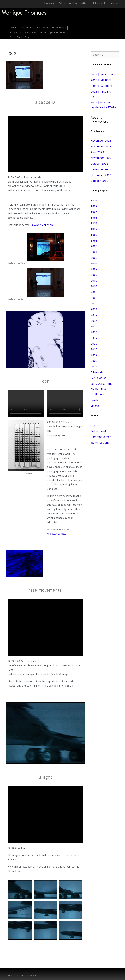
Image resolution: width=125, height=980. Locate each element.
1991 (94, 200)
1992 (94, 206)
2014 (94, 321)
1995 (94, 218)
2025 (94, 367)
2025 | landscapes (102, 75)
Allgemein (97, 372)
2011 (94, 309)
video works (42, 28)
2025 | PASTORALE (102, 86)
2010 (94, 304)
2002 (94, 258)
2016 (94, 332)
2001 (94, 252)
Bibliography (100, 3)
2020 (94, 349)
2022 (94, 355)
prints (43, 32)
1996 (94, 223)
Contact (115, 3)
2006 (94, 281)
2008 (94, 292)
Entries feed (98, 431)
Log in (94, 426)
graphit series (57, 32)
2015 (94, 326)
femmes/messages (57, 534)
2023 (94, 361)
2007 (94, 286)
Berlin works (59, 28)
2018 (94, 344)
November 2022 (101, 158)
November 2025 (101, 141)
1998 (94, 235)
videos (95, 406)
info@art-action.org (42, 225)
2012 (94, 315)
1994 (94, 212)
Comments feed (101, 437)
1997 (94, 229)
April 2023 (97, 152)
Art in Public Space (21, 37)
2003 (94, 263)
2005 (94, 275)
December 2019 (101, 169)
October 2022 (99, 164)
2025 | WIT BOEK (101, 80)
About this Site (16, 976)
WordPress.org (100, 443)
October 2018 (99, 181)
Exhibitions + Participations (74, 3)
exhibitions (98, 395)
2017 (94, 338)
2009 (94, 298)
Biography (49, 3)
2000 (94, 246)
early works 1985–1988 (23, 32)
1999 (94, 241)
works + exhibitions (21, 28)
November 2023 (101, 147)
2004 (94, 269)
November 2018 (101, 175)
